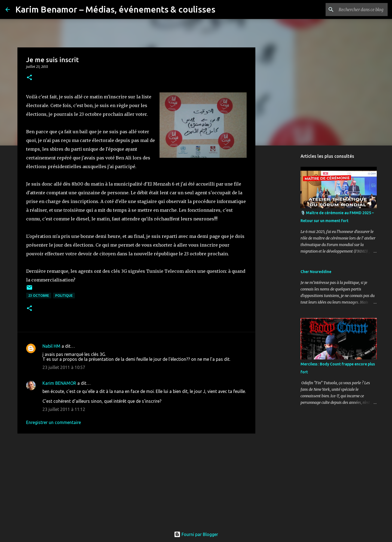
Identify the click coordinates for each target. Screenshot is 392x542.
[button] (29, 78)
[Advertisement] (136, 480)
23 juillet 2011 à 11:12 (64, 409)
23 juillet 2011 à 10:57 (64, 367)
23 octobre (39, 296)
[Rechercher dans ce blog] (359, 10)
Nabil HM (51, 346)
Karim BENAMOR (59, 383)
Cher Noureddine (316, 272)
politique (64, 296)
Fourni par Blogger (196, 534)
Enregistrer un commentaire (53, 422)
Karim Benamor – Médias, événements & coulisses (115, 9)
